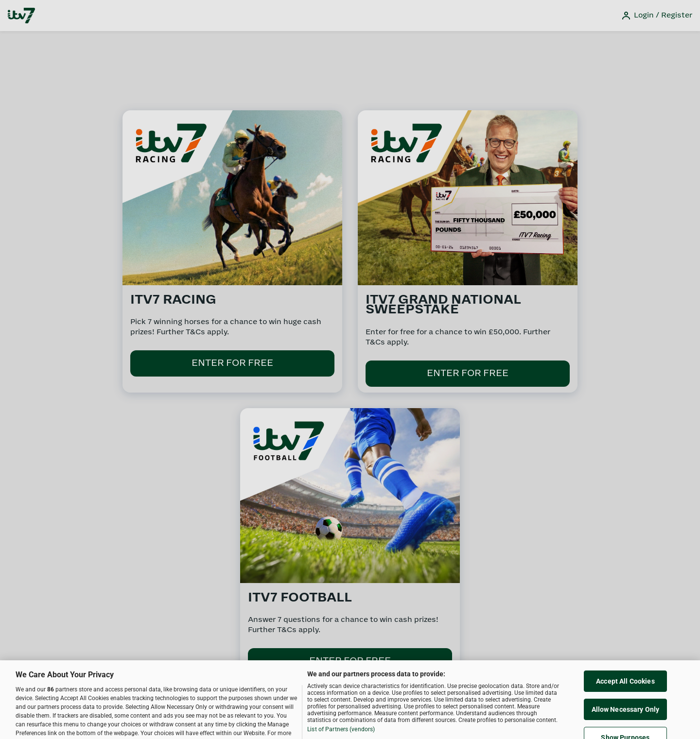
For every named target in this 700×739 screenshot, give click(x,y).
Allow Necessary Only (626, 714)
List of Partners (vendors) (341, 734)
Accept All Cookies (625, 686)
